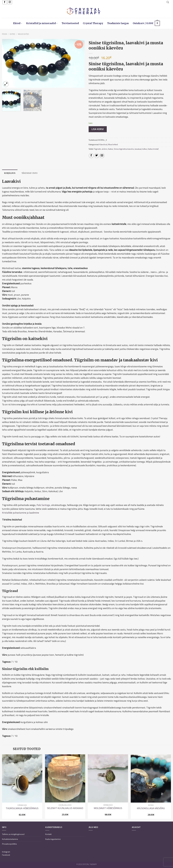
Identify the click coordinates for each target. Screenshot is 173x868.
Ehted (18, 23)
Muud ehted (23, 34)
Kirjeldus (10, 173)
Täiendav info (30, 173)
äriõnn (104, 149)
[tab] (10, 173)
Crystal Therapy (93, 23)
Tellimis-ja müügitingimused (13, 834)
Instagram (6, 852)
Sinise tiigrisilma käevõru (124, 149)
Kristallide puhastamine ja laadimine (21, 513)
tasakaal (138, 149)
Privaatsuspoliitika (9, 844)
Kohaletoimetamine (10, 839)
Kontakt (48, 834)
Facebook (6, 855)
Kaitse (110, 149)
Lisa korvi (98, 129)
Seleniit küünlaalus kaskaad (65, 808)
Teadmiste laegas (118, 23)
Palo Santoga (43, 505)
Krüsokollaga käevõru (151, 808)
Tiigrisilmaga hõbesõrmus (22, 808)
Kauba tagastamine (53, 839)
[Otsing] (168, 2)
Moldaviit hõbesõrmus (108, 808)
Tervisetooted (70, 23)
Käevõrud (103, 144)
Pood (5, 34)
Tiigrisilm (97, 149)
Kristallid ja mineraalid (42, 23)
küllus (145, 149)
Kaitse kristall (153, 149)
